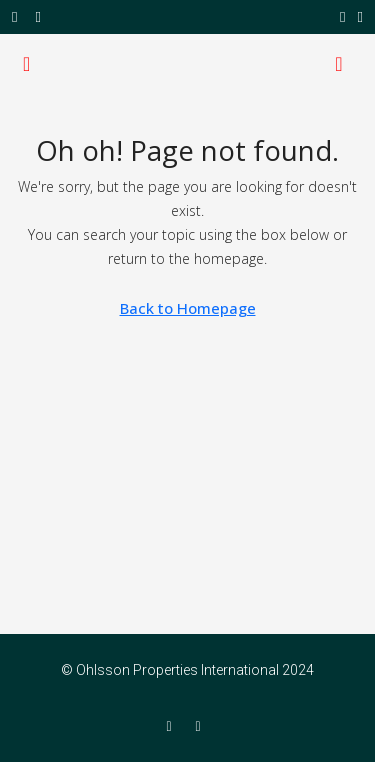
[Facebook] (172, 726)
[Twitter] (202, 726)
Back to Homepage (188, 308)
